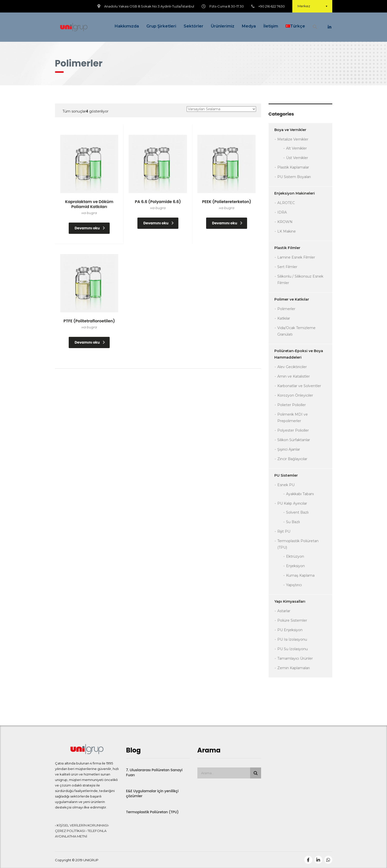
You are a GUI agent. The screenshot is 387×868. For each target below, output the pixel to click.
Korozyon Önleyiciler (295, 395)
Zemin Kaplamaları (294, 668)
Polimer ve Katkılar (292, 299)
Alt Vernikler (296, 148)
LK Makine (287, 231)
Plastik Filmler (287, 248)
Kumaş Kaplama (300, 575)
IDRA (282, 212)
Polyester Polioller (293, 430)
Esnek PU (286, 485)
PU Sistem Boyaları (294, 177)
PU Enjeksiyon (290, 630)
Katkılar (284, 318)
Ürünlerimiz (223, 26)
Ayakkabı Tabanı (300, 494)
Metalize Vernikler (293, 139)
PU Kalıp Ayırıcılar (292, 503)
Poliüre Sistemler (292, 620)
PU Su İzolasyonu (293, 649)
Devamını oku (90, 228)
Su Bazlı (293, 522)
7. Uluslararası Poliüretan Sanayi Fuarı (154, 772)
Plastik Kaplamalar (293, 167)
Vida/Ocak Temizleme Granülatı (296, 331)
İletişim (271, 26)
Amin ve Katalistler (294, 376)
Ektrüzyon (295, 556)
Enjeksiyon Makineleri (295, 193)
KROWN (285, 222)
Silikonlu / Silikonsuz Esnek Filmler (300, 280)
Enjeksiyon (295, 566)
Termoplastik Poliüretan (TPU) (298, 544)
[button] (315, 27)
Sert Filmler (287, 267)
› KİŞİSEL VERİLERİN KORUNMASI (81, 825)
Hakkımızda (127, 26)
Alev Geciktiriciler (292, 367)
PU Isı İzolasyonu (292, 639)
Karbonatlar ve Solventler (299, 386)
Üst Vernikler (297, 158)
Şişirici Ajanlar (289, 449)
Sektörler (193, 26)
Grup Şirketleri (161, 26)
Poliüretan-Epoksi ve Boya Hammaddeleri (299, 354)
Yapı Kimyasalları (290, 601)
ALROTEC (286, 203)
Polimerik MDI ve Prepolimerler (293, 418)
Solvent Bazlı (297, 512)
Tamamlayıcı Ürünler (295, 658)
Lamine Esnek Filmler (296, 257)
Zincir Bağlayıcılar (292, 459)
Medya (249, 26)
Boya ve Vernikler (290, 130)
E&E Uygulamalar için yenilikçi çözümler (152, 793)
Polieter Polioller (292, 405)
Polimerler (286, 309)
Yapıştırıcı (294, 585)
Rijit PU (284, 531)
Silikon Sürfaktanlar (294, 440)
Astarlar (284, 611)
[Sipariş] (221, 109)
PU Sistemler (286, 475)
